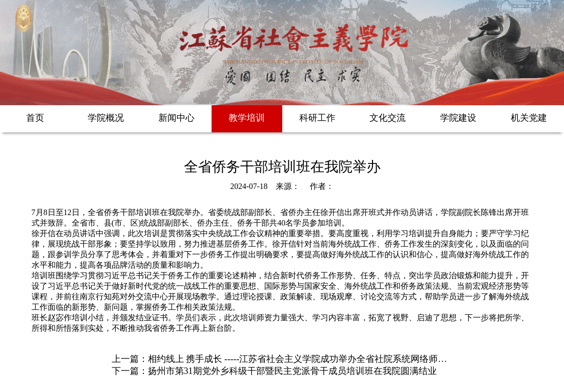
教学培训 (247, 118)
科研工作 (317, 118)
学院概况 (106, 118)
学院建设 (458, 118)
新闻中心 (176, 118)
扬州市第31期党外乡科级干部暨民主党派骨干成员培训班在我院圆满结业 (292, 371)
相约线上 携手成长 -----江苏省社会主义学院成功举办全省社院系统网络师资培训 (307, 359)
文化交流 (388, 118)
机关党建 (529, 118)
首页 (35, 118)
